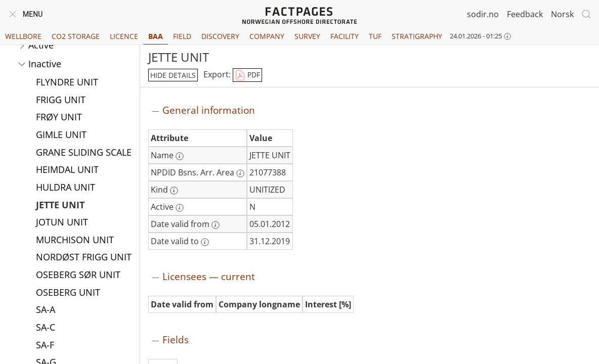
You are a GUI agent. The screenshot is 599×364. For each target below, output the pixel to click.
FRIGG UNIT (61, 101)
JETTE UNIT (60, 206)
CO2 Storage (76, 36)
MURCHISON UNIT (75, 241)
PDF (247, 75)
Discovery (220, 36)
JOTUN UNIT (62, 223)
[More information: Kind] (174, 191)
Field (182, 36)
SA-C (46, 328)
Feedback (525, 14)
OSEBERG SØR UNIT (78, 276)
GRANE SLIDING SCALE (84, 153)
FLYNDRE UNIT (67, 83)
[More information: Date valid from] (216, 225)
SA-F (45, 346)
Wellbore (23, 36)
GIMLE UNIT (61, 135)
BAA (156, 36)
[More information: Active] (180, 208)
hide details (173, 75)
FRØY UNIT (59, 118)
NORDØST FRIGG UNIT (84, 258)
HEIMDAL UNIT (67, 170)
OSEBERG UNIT (68, 293)
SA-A (46, 310)
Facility (345, 36)
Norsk (562, 14)
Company (267, 36)
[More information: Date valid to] (205, 242)
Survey (307, 36)
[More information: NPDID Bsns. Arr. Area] (240, 173)
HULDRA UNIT (66, 188)
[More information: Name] (180, 156)
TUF (375, 36)
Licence (124, 36)
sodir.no (483, 14)
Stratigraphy (417, 36)
